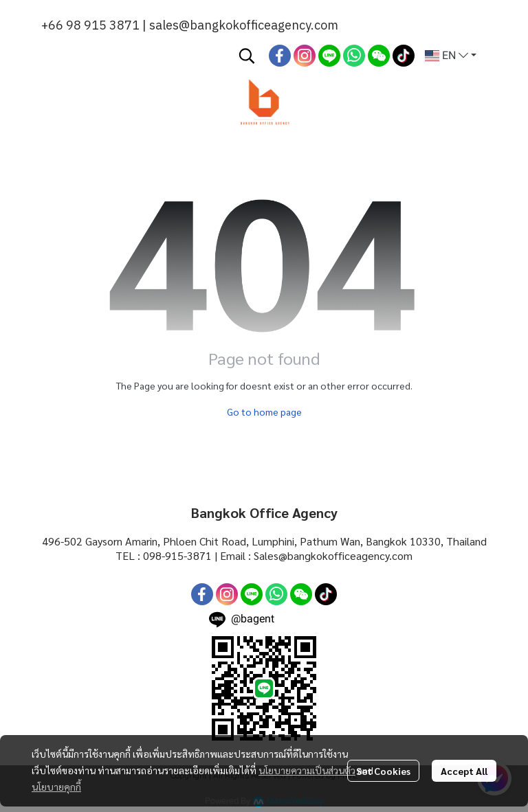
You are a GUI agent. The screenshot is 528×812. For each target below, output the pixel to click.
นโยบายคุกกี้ (56, 787)
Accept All (464, 771)
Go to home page (264, 411)
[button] (247, 56)
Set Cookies (383, 771)
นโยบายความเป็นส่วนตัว (307, 770)
